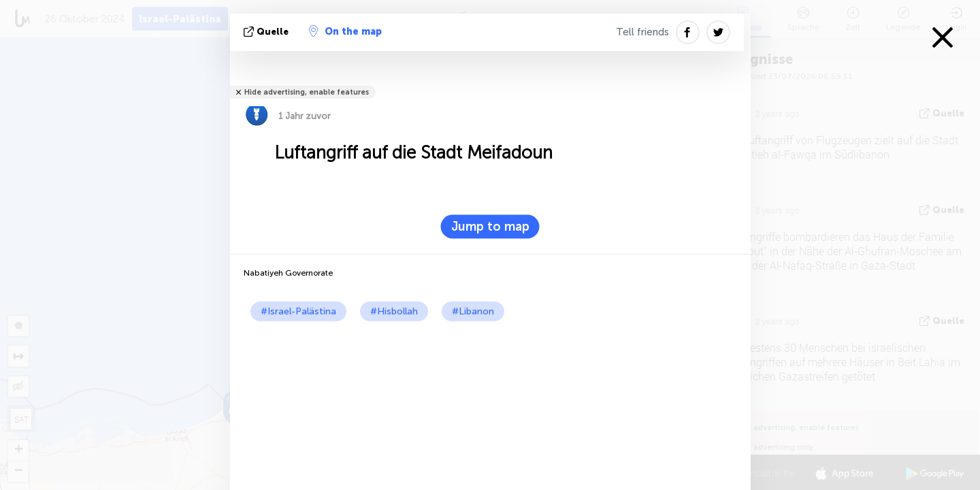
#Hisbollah (394, 311)
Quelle (267, 32)
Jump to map (490, 227)
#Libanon (473, 311)
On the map (345, 31)
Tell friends (642, 32)
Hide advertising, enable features (307, 92)
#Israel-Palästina (298, 311)
